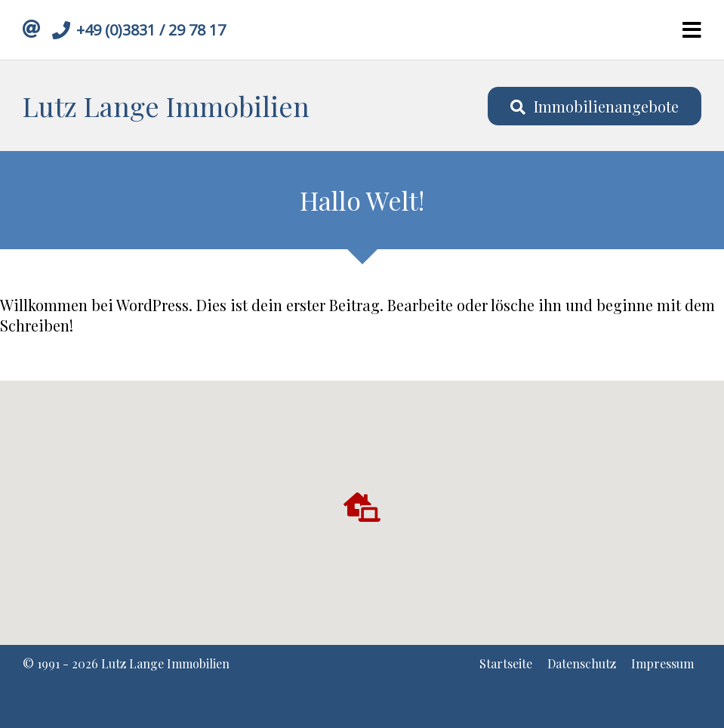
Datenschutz (582, 663)
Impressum (662, 663)
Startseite (506, 663)
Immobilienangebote (595, 106)
